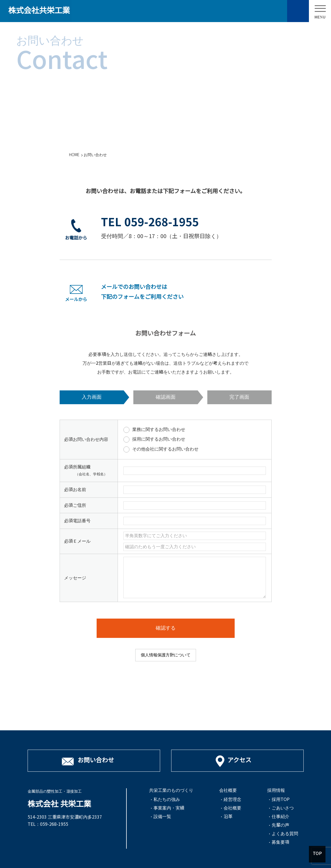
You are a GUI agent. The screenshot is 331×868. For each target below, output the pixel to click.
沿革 (228, 817)
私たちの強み (167, 800)
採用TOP (281, 800)
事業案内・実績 (169, 808)
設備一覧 (162, 817)
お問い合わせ (298, 11)
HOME (74, 155)
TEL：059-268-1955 (48, 824)
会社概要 (232, 808)
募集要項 (280, 842)
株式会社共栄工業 (39, 11)
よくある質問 (285, 834)
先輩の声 (280, 825)
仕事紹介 (280, 817)
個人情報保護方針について (166, 655)
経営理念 (232, 800)
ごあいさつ (283, 808)
